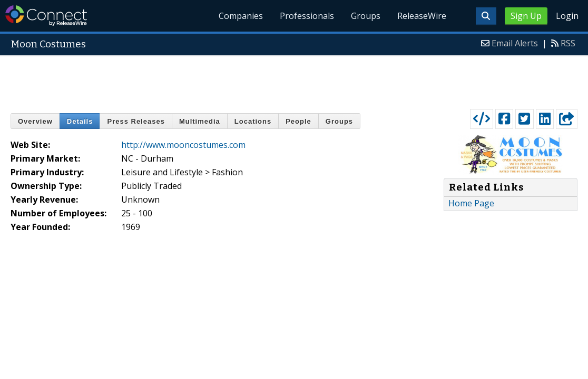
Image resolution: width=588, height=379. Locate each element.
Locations (253, 121)
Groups (366, 16)
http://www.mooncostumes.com (183, 145)
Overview (35, 121)
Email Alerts (515, 43)
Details (80, 121)
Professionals (307, 16)
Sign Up (526, 16)
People (298, 121)
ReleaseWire (422, 16)
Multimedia (200, 121)
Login (567, 16)
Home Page (471, 203)
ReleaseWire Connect (46, 16)
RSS (568, 43)
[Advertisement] (294, 80)
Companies (241, 16)
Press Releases (136, 121)
